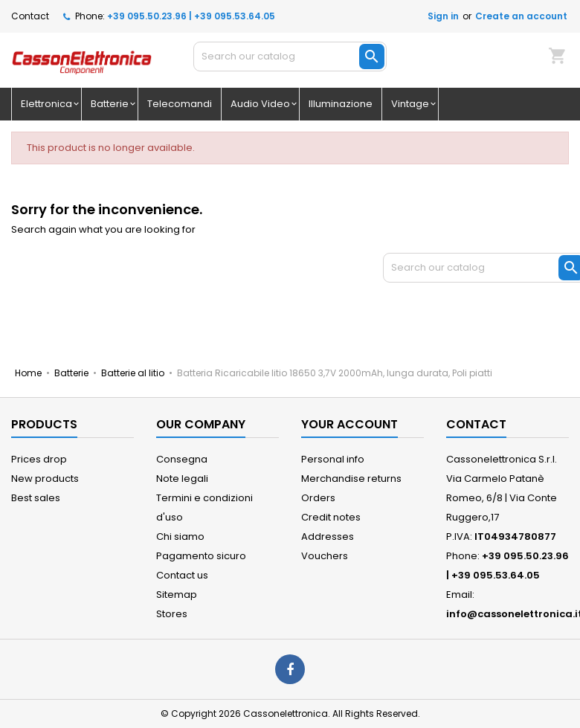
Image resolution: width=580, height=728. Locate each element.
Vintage (410, 104)
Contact (30, 16)
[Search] (290, 57)
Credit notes (331, 517)
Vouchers (325, 556)
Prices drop (39, 459)
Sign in (443, 16)
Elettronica (46, 104)
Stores (172, 614)
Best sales (36, 498)
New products (45, 479)
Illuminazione (341, 104)
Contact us (182, 575)
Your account (349, 424)
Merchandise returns (351, 479)
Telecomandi (180, 104)
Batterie (110, 104)
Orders (318, 498)
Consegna (182, 459)
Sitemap (177, 595)
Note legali (182, 479)
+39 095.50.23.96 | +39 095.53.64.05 (191, 16)
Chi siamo (180, 537)
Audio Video (260, 104)
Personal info (333, 459)
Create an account (521, 16)
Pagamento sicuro (201, 556)
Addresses (328, 537)
